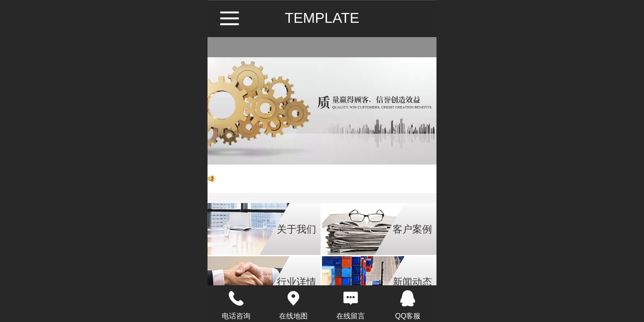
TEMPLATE (322, 18)
